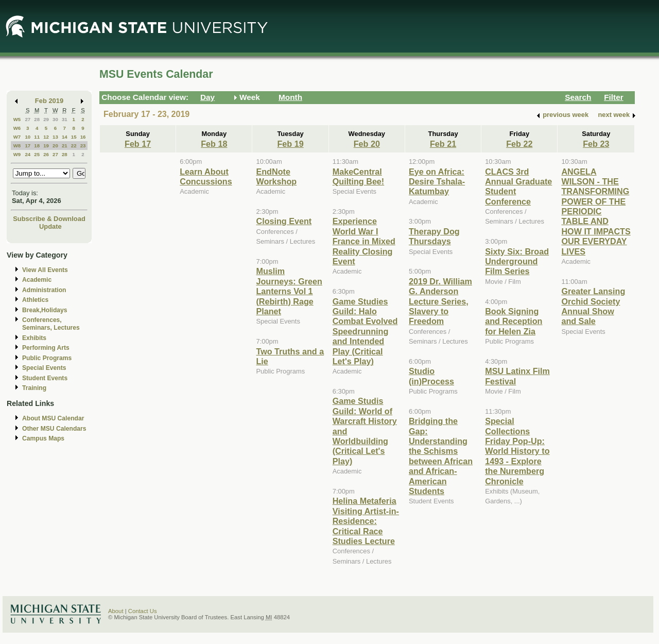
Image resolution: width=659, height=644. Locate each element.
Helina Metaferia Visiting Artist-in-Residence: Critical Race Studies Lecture (366, 521)
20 (55, 146)
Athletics (35, 300)
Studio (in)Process (431, 376)
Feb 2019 (49, 101)
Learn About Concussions (206, 176)
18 (37, 146)
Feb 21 (443, 144)
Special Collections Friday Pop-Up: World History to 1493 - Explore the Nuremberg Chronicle (517, 451)
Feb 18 (214, 144)
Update (50, 226)
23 (83, 146)
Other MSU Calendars (54, 429)
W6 (17, 128)
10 (28, 137)
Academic (37, 280)
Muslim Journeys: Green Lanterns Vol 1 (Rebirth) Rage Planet (289, 291)
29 (46, 119)
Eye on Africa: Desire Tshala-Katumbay (437, 182)
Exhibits (34, 338)
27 (28, 119)
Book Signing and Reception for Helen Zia (514, 321)
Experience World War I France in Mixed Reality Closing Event (364, 241)
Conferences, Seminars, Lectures (51, 324)
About (116, 611)
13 (55, 137)
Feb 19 (290, 144)
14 (65, 137)
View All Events (45, 270)
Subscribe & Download (49, 219)
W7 (17, 137)
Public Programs (47, 358)
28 (37, 119)
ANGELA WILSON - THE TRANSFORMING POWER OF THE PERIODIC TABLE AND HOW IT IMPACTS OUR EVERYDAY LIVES (596, 211)
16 (83, 137)
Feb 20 (367, 144)
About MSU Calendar (53, 418)
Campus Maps (43, 438)
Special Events (44, 368)
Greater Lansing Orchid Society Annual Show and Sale (593, 306)
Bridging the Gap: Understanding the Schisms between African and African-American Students (441, 456)
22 (74, 146)
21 (65, 146)
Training (34, 388)
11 (37, 137)
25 (37, 154)
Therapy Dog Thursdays (434, 236)
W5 (17, 119)
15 (74, 137)
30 (55, 119)
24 (28, 154)
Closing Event (284, 221)
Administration (44, 290)
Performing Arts (46, 348)
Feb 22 (519, 144)
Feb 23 (596, 144)
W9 (17, 154)
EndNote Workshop (276, 176)
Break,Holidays (45, 310)
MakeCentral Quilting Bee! (359, 176)
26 (46, 154)
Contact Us (143, 611)
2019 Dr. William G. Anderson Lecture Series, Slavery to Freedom (440, 301)
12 (46, 137)
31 (65, 119)
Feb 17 (138, 144)
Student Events (45, 378)
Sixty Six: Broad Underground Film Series (517, 261)
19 (46, 146)
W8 (17, 146)
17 (28, 146)
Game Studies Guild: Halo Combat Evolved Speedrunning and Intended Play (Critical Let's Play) (365, 331)
